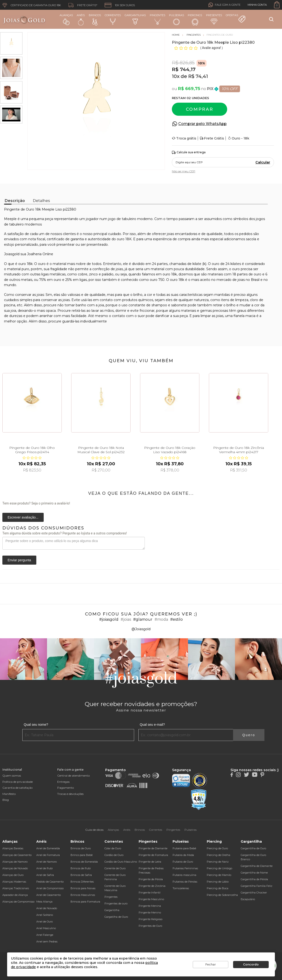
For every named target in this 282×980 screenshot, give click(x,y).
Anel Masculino (46, 928)
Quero (249, 735)
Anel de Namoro (47, 862)
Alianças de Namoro (15, 862)
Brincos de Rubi (81, 868)
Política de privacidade (18, 782)
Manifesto (9, 794)
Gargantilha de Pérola (254, 879)
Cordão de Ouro (114, 855)
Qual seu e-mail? (152, 725)
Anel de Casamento (49, 895)
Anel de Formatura (48, 855)
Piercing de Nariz (218, 862)
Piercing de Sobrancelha (222, 895)
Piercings (195, 19)
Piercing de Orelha (219, 855)
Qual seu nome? (36, 725)
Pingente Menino (150, 913)
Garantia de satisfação (17, 788)
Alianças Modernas (14, 882)
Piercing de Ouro (217, 848)
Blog (6, 800)
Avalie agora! (212, 48)
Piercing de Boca (218, 888)
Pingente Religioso (150, 919)
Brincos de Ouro (81, 848)
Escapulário (248, 899)
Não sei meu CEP (184, 171)
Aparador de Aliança (15, 895)
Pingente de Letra (150, 862)
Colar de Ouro (113, 848)
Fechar (211, 964)
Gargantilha (112, 910)
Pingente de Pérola (151, 879)
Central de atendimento (73, 776)
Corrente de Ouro (115, 868)
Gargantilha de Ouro (253, 848)
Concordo (251, 964)
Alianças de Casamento (17, 855)
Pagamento (66, 788)
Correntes (113, 19)
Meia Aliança (44, 902)
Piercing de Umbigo (219, 868)
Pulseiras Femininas (185, 868)
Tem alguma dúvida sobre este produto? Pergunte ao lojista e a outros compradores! (65, 533)
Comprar (200, 109)
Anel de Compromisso (50, 888)
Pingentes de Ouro (150, 926)
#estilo (176, 619)
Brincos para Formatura (85, 902)
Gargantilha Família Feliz (256, 886)
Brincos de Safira (81, 875)
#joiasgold (109, 619)
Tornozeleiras (181, 888)
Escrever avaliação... (23, 517)
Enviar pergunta (19, 560)
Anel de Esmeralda (48, 848)
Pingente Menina (150, 906)
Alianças (66, 19)
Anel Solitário (45, 915)
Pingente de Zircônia (152, 886)
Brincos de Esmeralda (84, 862)
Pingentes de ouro (116, 903)
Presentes (214, 19)
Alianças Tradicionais (16, 888)
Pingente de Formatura (153, 855)
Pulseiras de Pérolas (185, 882)
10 (176, 76)
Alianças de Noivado (15, 868)
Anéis (81, 19)
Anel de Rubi (45, 868)
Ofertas (236, 18)
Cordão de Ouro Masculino (121, 862)
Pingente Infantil (150, 893)
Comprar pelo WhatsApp (202, 124)
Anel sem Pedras (47, 942)
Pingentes (157, 19)
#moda (161, 619)
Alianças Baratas (13, 848)
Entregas (63, 782)
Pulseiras (176, 20)
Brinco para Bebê (82, 855)
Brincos (95, 19)
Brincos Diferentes (82, 882)
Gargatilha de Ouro (116, 917)
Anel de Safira (45, 875)
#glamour (143, 619)
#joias (126, 619)
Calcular (263, 162)
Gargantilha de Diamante (257, 866)
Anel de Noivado (47, 908)
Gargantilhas (135, 19)
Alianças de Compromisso (18, 902)
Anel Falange (45, 935)
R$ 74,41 (198, 76)
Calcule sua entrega (189, 152)
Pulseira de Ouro (183, 862)
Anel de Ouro (45, 922)
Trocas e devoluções (70, 794)
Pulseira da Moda (183, 855)
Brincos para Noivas (83, 888)
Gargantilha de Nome (254, 873)
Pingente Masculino (151, 899)
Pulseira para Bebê (184, 848)
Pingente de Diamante (153, 848)
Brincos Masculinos (83, 895)
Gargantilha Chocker (254, 893)
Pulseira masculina (184, 875)
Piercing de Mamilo (219, 875)
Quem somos (12, 776)
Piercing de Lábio (218, 882)
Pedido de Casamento (50, 882)
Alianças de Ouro (13, 875)
